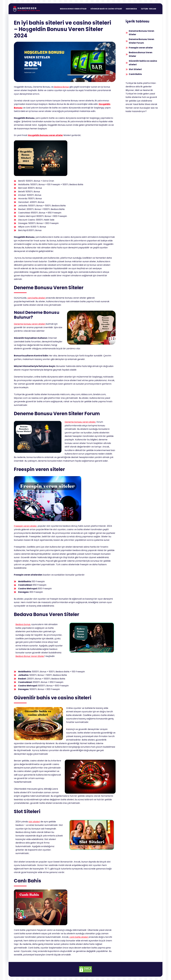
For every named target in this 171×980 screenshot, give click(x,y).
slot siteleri (34, 822)
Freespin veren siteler (25, 526)
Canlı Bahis (135, 74)
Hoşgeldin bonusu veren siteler (45, 135)
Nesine (146, 90)
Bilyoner (130, 90)
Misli (137, 90)
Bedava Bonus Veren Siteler (73, 9)
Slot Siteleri (135, 69)
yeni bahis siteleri (36, 298)
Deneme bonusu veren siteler (80, 422)
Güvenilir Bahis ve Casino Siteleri (106, 9)
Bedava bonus (23, 624)
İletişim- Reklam (148, 9)
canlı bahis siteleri (79, 937)
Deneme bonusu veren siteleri (30, 324)
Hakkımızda (131, 9)
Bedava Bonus (61, 87)
